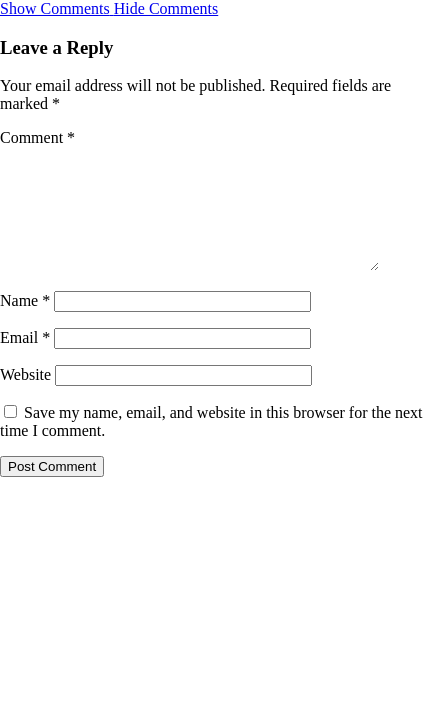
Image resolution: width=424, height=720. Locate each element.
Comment (37, 137)
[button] (109, 8)
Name (25, 324)
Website (25, 398)
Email (25, 361)
